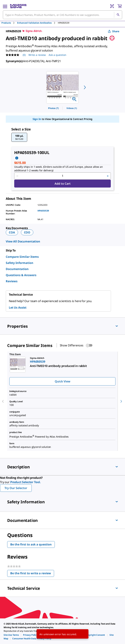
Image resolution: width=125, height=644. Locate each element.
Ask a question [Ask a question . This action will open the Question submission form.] (57, 55)
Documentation (17, 269)
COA (12, 232)
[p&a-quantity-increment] (108, 176)
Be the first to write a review (32, 574)
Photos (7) (53, 108)
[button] (19, 137)
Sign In (37, 119)
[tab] (9, 23)
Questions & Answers (21, 275)
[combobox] (62, 15)
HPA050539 (43, 211)
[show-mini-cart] (120, 6)
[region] (62, 87)
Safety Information (20, 263)
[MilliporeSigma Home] (18, 6)
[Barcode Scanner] (112, 6)
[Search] (118, 15)
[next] (85, 87)
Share (114, 31)
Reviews (12, 281)
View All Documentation (23, 241)
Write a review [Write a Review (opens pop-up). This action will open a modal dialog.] (37, 55)
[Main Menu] (5, 6)
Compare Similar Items (22, 257)
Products (6, 23)
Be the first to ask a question (31, 544)
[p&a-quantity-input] (62, 176)
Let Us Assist (18, 307)
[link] (11, 635)
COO (27, 232)
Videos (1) (72, 108)
